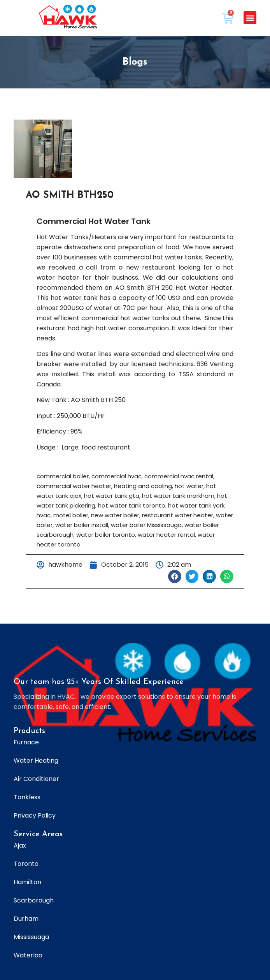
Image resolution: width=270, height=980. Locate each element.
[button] (250, 18)
